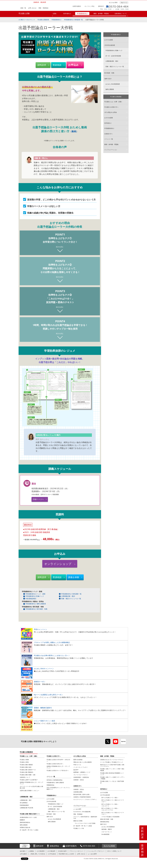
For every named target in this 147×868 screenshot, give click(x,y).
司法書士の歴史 (24, 762)
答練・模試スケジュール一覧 (71, 599)
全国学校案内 (77, 6)
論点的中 (76, 770)
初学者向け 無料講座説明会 (55, 780)
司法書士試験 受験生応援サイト (30, 814)
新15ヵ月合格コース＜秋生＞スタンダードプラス (110, 809)
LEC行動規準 (51, 851)
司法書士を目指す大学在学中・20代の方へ (58, 760)
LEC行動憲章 (41, 851)
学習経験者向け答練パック (35, 596)
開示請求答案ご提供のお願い (82, 795)
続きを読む (60, 247)
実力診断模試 (24, 803)
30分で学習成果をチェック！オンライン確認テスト (58, 788)
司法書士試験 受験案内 (26, 772)
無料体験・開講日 (107, 829)
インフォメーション (111, 150)
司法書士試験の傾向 (26, 767)
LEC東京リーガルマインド (27, 20)
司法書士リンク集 (79, 828)
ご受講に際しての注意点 (37, 854)
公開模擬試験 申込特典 (26, 808)
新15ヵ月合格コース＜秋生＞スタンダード (110, 805)
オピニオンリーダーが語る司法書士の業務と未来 (32, 787)
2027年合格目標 (105, 795)
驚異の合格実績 (78, 760)
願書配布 (22, 820)
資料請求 (101, 6)
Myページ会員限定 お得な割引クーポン (48, 695)
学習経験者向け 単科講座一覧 (73, 20)
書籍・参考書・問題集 (101, 14)
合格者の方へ (109, 134)
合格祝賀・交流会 (79, 780)
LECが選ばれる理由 (111, 112)
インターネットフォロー (81, 767)
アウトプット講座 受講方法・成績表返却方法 (85, 818)
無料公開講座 (110, 89)
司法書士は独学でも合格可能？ (29, 780)
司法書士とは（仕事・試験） (114, 102)
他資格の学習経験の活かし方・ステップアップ (32, 783)
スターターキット (107, 832)
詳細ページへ (38, 499)
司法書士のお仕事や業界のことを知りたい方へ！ (52, 656)
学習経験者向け (82, 14)
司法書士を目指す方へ (111, 107)
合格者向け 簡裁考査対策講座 (82, 797)
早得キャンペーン (41, 629)
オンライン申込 (89, 6)
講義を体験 (74, 577)
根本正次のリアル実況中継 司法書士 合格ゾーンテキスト (112, 766)
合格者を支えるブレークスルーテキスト (112, 760)
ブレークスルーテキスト (81, 775)
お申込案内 (23, 854)
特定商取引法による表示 (66, 854)
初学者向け (67, 14)
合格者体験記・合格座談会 (81, 777)
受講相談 (57, 65)
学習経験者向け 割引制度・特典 (36, 609)
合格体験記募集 (78, 792)
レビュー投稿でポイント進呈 (45, 721)
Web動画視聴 (105, 834)
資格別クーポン (40, 682)
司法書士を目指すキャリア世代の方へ (58, 770)
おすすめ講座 (109, 40)
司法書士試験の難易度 (26, 765)
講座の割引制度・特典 (107, 819)
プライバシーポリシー (76, 851)
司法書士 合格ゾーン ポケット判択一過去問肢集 (112, 770)
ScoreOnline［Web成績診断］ (82, 812)
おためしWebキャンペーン (44, 669)
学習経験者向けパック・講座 (35, 594)
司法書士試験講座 (43, 20)
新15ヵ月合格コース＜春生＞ (110, 798)
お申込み (73, 65)
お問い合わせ (32, 8)
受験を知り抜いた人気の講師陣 (82, 762)
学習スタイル (77, 765)
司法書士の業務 (24, 760)
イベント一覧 (109, 139)
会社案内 (23, 851)
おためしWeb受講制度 (113, 84)
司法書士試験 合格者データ (28, 770)
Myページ (124, 2)
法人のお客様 (113, 2)
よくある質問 (77, 809)
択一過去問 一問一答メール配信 (83, 826)
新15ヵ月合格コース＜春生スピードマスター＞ (113, 801)
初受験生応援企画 (25, 828)
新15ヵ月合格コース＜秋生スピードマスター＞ (113, 813)
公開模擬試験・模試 (68, 596)
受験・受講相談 (43, 8)
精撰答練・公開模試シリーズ (82, 772)
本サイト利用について (114, 851)
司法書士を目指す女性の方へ (55, 764)
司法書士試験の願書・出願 (28, 775)
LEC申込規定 (52, 854)
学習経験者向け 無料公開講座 (36, 604)
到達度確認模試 (31, 599)
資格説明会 (54, 846)
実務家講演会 (51, 785)
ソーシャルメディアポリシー (95, 851)
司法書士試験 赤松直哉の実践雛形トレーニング (112, 774)
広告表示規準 (62, 851)
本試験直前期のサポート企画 (28, 817)
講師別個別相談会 (25, 822)
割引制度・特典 (109, 73)
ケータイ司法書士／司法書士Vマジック (112, 762)
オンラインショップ (58, 564)
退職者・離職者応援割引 (43, 708)
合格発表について (121, 14)
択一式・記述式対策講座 (113, 56)
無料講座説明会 (105, 822)
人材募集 (31, 851)
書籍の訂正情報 (78, 821)
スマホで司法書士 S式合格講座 (111, 817)
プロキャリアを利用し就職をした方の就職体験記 (52, 642)
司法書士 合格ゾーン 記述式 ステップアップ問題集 (112, 778)
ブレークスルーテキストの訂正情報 (85, 823)
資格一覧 (23, 8)
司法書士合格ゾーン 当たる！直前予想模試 (112, 782)
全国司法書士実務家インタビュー (30, 791)
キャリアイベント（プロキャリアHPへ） (85, 800)
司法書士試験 (24, 13)
